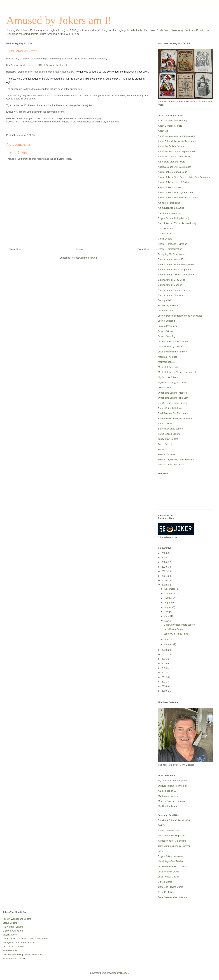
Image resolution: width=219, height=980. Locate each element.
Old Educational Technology (172, 786)
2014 (165, 668)
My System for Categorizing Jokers (21, 943)
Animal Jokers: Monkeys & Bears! (175, 193)
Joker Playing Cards (168, 872)
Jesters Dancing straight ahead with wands (180, 316)
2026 (165, 553)
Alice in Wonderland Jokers (17, 919)
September (170, 602)
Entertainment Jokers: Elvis (172, 259)
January (169, 644)
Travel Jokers (165, 444)
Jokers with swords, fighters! (173, 352)
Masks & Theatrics (168, 357)
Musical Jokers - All (168, 367)
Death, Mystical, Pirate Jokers (179, 625)
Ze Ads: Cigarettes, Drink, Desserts (176, 459)
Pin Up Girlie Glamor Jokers (172, 403)
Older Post (144, 249)
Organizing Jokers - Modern (172, 393)
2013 (165, 673)
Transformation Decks (14, 959)
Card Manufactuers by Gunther (174, 846)
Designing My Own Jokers (172, 254)
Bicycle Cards (165, 882)
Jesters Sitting (165, 331)
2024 (165, 562)
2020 (165, 580)
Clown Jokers (165, 239)
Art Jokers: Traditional (169, 203)
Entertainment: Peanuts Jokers (174, 290)
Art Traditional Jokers (14, 947)
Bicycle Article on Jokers (171, 856)
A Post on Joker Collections (172, 841)
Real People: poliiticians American (176, 418)
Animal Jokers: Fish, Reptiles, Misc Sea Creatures (184, 177)
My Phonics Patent (168, 806)
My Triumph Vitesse (168, 796)
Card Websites (166, 228)
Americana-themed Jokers (172, 162)
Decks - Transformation (170, 249)
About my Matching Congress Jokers (177, 136)
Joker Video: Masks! (168, 877)
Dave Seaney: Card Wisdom (173, 897)
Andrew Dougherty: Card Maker (174, 167)
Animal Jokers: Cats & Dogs (173, 172)
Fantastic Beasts (194, 30)
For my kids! (164, 300)
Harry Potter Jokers (13, 927)
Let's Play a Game (173, 629)
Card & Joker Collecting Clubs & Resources (25, 939)
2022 (165, 571)
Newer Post (15, 249)
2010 (165, 686)
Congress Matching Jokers (23, 34)
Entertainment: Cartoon (170, 285)
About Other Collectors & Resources (177, 141)
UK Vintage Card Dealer (170, 861)
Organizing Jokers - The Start (173, 398)
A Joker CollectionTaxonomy (173, 121)
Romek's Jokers (166, 892)
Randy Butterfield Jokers (171, 408)
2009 (165, 691)
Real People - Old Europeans (173, 413)
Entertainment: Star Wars (171, 295)
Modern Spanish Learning (171, 801)
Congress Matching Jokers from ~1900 (23, 955)
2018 (165, 650)
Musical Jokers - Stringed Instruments (177, 372)
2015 (165, 664)
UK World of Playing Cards (172, 836)
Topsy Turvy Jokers (168, 439)
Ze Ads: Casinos (166, 454)
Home (80, 249)
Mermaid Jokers (166, 362)
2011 (165, 682)
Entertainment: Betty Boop (172, 280)
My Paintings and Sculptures (173, 781)
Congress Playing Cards (171, 887)
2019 (165, 585)
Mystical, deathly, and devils (172, 383)
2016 (165, 659)
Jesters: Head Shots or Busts (173, 341)
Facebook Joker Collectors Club (174, 820)
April (167, 639)
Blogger (124, 973)
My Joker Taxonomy (171, 30)
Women (162, 449)
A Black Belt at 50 (167, 791)
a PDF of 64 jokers (45, 65)
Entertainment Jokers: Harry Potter (176, 264)
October (169, 598)
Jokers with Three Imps (176, 634)
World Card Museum (169, 831)
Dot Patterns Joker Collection (173, 866)
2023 (165, 567)
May (167, 621)
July (167, 612)
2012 (165, 677)
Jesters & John (166, 311)
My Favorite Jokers (168, 377)
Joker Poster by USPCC (170, 346)
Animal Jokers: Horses (170, 187)
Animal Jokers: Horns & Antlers (174, 182)
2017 (165, 654)
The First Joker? (11, 950)
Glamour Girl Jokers (13, 931)
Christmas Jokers (167, 234)
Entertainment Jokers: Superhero (175, 270)
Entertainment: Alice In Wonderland (176, 275)
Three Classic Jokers (169, 434)
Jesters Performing (168, 326)
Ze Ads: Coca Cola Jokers (171, 465)
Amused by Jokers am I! (59, 20)
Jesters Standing (167, 336)
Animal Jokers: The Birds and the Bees (178, 198)
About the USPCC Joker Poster (174, 156)
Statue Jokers (10, 923)
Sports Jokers (165, 423)
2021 (165, 576)
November (170, 594)
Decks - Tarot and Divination (173, 244)
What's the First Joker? (144, 30)
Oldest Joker (165, 388)
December (170, 589)
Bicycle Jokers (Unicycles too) (173, 218)
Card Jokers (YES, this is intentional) (177, 223)
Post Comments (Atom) (86, 258)
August (168, 607)
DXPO (161, 825)
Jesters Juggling (166, 321)
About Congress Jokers (170, 126)
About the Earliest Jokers (171, 146)
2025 (165, 558)
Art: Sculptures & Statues (171, 208)
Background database (169, 213)
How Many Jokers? (168, 306)
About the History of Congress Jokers (177, 151)
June (167, 616)
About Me (163, 131)
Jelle (160, 851)
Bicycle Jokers (10, 935)
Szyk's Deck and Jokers (170, 429)
